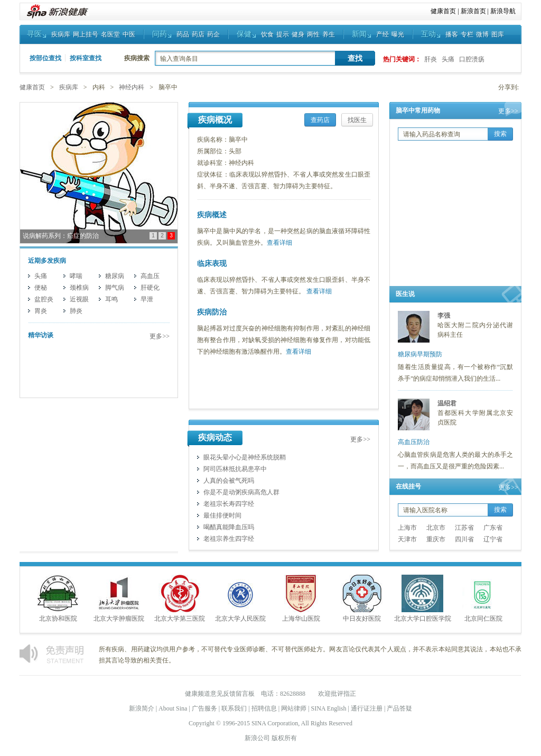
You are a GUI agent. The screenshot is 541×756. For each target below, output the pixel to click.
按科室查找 (86, 58)
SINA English (328, 708)
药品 (183, 34)
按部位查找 (45, 58)
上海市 (407, 528)
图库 (498, 34)
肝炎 (431, 59)
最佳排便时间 (222, 515)
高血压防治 (414, 442)
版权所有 (284, 738)
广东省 (493, 528)
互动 (428, 34)
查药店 (320, 120)
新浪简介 (142, 708)
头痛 (448, 59)
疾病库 (61, 34)
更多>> (160, 336)
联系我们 (234, 708)
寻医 (34, 34)
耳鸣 (111, 299)
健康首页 (443, 11)
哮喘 (76, 276)
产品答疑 (399, 708)
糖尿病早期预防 (420, 354)
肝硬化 (150, 288)
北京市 (436, 528)
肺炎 (76, 311)
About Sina (173, 708)
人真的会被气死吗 (229, 481)
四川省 (464, 539)
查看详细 (279, 243)
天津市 (407, 539)
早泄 (147, 299)
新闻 (359, 34)
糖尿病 (115, 276)
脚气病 (115, 288)
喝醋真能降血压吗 (229, 527)
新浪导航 (503, 11)
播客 (452, 34)
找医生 (357, 120)
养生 (329, 34)
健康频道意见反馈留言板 (220, 694)
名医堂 (110, 34)
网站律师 (294, 708)
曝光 (398, 34)
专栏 (467, 34)
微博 (482, 34)
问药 (160, 34)
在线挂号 (408, 486)
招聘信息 (264, 708)
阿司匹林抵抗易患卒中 (235, 469)
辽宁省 (493, 539)
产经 (383, 34)
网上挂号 (86, 34)
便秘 (41, 288)
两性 (313, 34)
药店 (198, 34)
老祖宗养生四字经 (229, 539)
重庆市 (436, 539)
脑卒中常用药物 (418, 110)
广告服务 (204, 708)
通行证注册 (367, 708)
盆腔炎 (44, 299)
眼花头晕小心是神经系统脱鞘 (245, 457)
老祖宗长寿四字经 (229, 504)
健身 (298, 34)
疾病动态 (215, 437)
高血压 (150, 276)
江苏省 (464, 528)
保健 (244, 34)
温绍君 (447, 403)
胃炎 (41, 311)
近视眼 (79, 299)
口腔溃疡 (472, 59)
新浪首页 (473, 11)
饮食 (267, 34)
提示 (283, 34)
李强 (444, 316)
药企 (213, 34)
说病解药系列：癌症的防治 (61, 236)
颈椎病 (79, 288)
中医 (129, 34)
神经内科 (132, 87)
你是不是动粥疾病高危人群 (241, 492)
